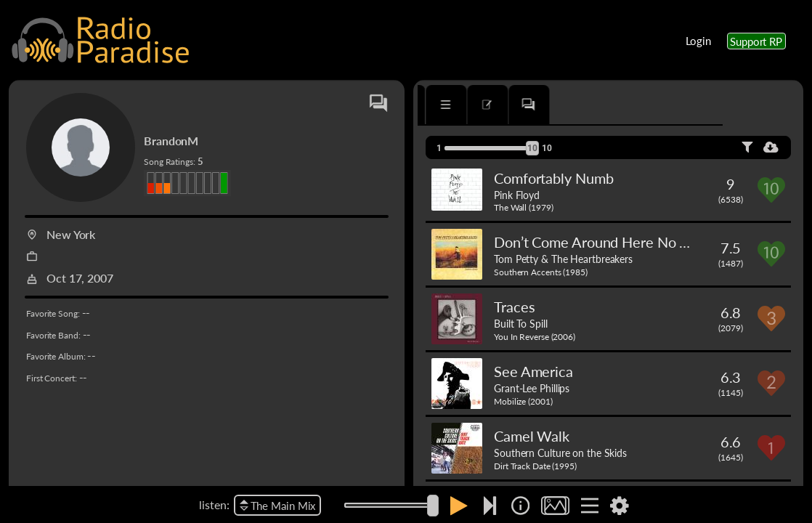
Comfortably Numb (553, 178)
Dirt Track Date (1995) (535, 466)
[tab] (459, 105)
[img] (520, 506)
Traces (514, 307)
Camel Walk (532, 436)
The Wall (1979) (524, 207)
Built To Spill (521, 323)
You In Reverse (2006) (535, 337)
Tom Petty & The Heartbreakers (563, 259)
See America (533, 371)
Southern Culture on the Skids (560, 453)
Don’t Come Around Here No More (604, 242)
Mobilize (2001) (523, 401)
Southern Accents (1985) (541, 272)
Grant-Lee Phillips (532, 388)
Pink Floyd (517, 195)
